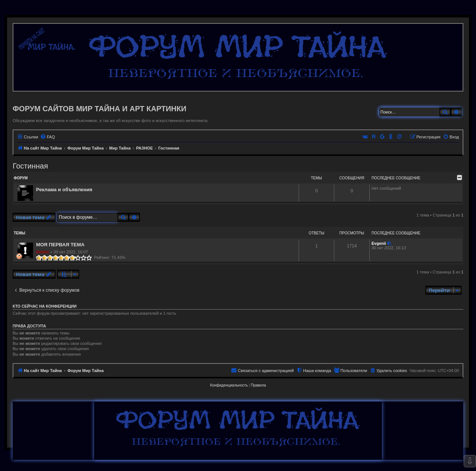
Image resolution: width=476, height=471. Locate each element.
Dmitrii (43, 252)
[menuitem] (48, 137)
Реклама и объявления (64, 190)
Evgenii (379, 243)
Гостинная (30, 166)
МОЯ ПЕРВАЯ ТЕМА (60, 245)
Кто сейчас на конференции (45, 306)
